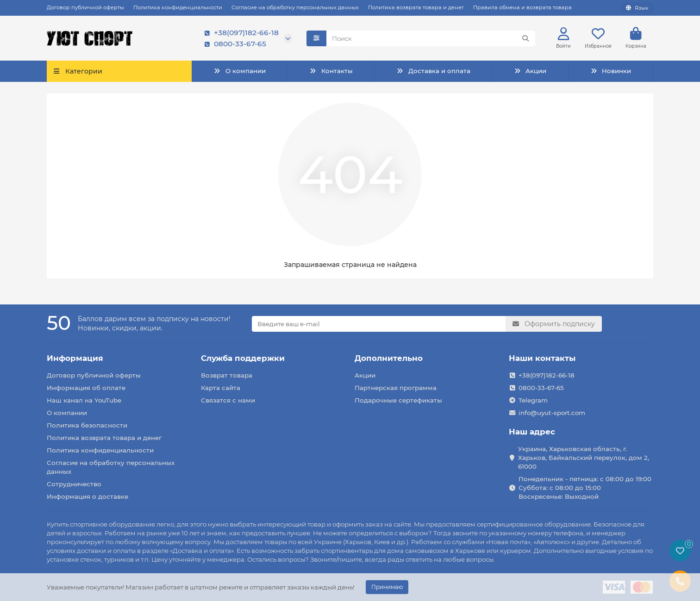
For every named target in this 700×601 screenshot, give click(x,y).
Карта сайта (221, 388)
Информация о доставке (87, 496)
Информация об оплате (86, 388)
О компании (239, 71)
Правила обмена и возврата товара (522, 7)
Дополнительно (389, 358)
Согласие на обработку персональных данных (295, 7)
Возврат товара (227, 375)
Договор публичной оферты (85, 7)
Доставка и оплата (433, 71)
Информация (75, 358)
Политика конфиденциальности (178, 7)
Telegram (533, 400)
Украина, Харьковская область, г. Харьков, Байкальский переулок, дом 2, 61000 (584, 458)
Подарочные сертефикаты (398, 400)
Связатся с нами (228, 400)
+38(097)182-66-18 (240, 33)
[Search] (431, 38)
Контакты (331, 71)
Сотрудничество (74, 484)
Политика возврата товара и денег (416, 7)
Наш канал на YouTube (84, 400)
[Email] (379, 324)
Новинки (611, 71)
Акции (530, 71)
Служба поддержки (243, 358)
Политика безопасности (87, 425)
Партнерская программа (396, 388)
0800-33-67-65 (234, 44)
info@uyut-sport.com (552, 413)
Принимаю (387, 587)
